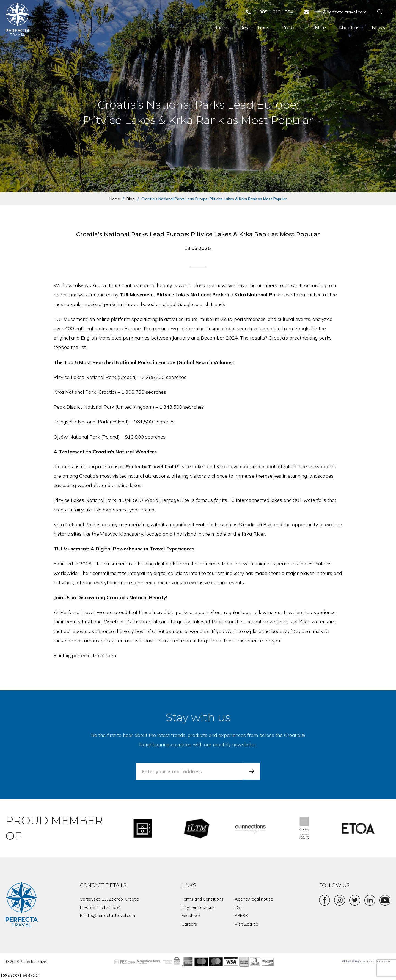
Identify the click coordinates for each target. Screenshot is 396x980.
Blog (131, 199)
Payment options (198, 907)
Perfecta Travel (145, 466)
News (378, 27)
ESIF (239, 907)
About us (349, 27)
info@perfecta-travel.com (110, 915)
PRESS (241, 915)
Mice (320, 27)
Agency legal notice (254, 899)
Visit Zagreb (246, 924)
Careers (189, 924)
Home (220, 27)
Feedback (191, 915)
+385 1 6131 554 (103, 907)
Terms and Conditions (203, 899)
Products (292, 27)
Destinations (254, 27)
